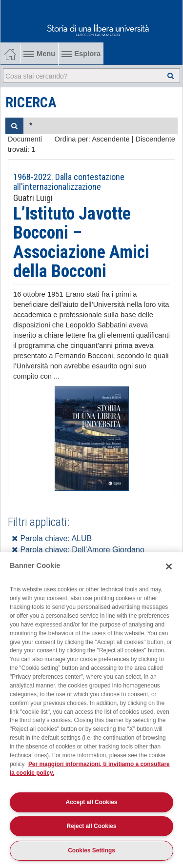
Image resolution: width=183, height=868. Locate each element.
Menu (39, 54)
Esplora (81, 54)
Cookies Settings (91, 850)
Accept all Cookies (92, 802)
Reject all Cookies (92, 826)
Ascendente (111, 139)
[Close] (169, 566)
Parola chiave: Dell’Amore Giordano (78, 550)
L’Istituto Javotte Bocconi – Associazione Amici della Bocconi (81, 243)
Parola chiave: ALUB (52, 538)
